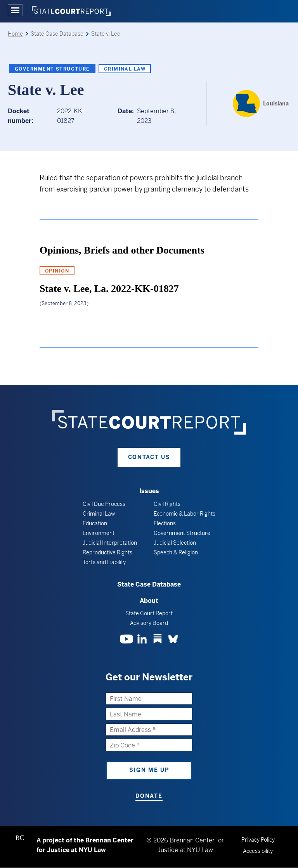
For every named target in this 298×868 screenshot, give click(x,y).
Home (15, 34)
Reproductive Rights (107, 552)
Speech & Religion (176, 552)
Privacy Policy (258, 840)
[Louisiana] (261, 104)
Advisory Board (149, 623)
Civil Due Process (104, 504)
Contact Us (149, 457)
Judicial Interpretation (110, 543)
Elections (165, 523)
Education (95, 523)
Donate (149, 796)
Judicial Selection (175, 543)
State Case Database (149, 584)
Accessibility (258, 851)
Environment (99, 533)
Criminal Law (125, 69)
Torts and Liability (104, 562)
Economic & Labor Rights (185, 514)
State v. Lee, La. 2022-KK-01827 (109, 289)
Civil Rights (167, 504)
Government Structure (52, 69)
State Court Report (149, 613)
